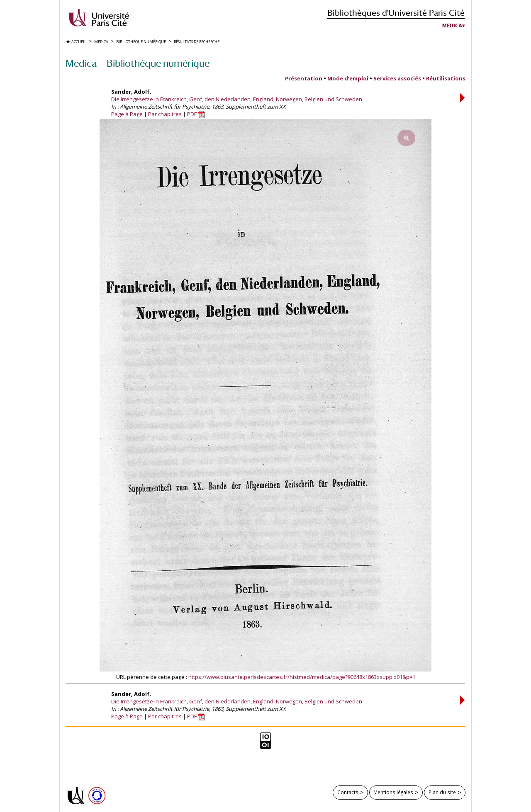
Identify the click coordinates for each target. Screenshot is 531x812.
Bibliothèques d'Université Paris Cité (396, 13)
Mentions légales (393, 792)
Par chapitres (165, 114)
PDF (196, 114)
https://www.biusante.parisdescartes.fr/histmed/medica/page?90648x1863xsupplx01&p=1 (302, 677)
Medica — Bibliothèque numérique (138, 63)
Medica (452, 26)
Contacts (348, 792)
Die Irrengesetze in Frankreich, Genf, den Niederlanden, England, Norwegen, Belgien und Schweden (237, 99)
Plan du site (442, 792)
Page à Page (127, 114)
